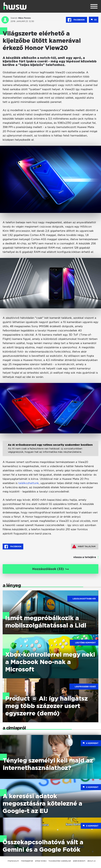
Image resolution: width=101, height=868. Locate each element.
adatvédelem (79, 861)
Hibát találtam (84, 546)
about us (91, 861)
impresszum (13, 861)
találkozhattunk (29, 483)
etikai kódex (41, 861)
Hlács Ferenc (25, 18)
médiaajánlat (27, 861)
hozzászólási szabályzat (60, 861)
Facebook (76, 20)
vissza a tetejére (85, 557)
